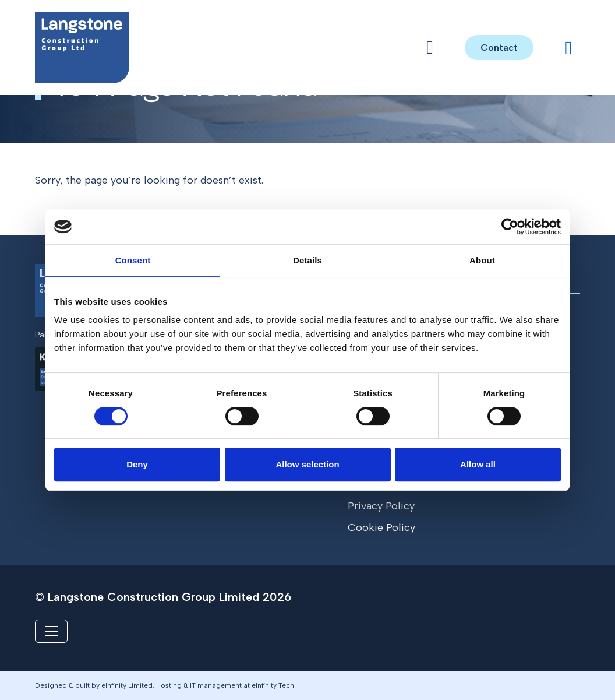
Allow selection (307, 464)
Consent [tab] (133, 260)
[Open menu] (430, 47)
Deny (137, 464)
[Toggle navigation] (51, 631)
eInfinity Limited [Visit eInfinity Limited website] (127, 685)
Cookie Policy (381, 527)
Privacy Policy (381, 506)
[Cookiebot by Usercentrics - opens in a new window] (510, 227)
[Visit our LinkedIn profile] (568, 48)
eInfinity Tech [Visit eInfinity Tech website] (273, 685)
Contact (499, 48)
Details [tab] (307, 260)
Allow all (478, 464)
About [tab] (482, 260)
